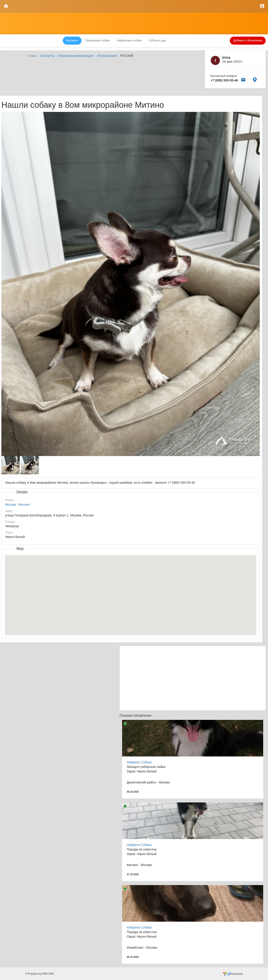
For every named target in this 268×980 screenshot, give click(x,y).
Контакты (47, 56)
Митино (24, 505)
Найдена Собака (139, 762)
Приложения (107, 56)
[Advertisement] (193, 678)
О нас (32, 56)
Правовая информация (76, 56)
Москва (11, 505)
